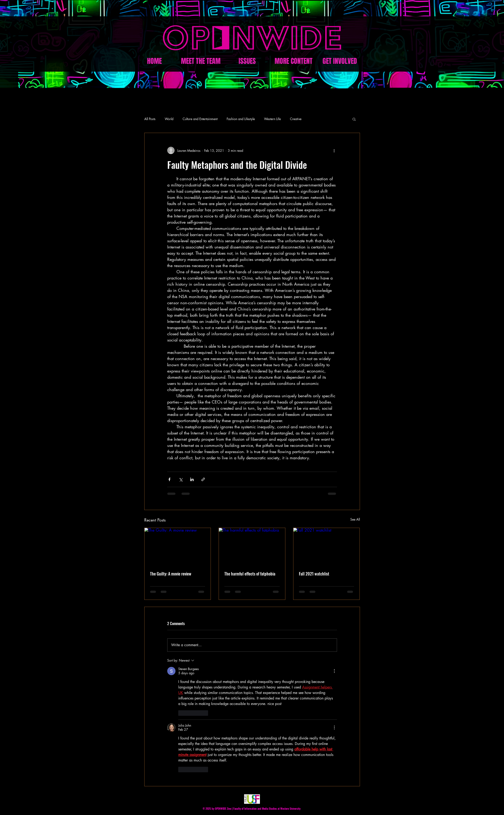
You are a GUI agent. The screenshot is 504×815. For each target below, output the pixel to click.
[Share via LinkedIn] (192, 479)
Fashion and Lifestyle (241, 119)
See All (355, 519)
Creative (296, 119)
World (169, 119)
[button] (354, 119)
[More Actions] (334, 671)
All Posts (150, 119)
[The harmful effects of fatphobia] (252, 547)
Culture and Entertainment (200, 119)
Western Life (272, 119)
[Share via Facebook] (169, 479)
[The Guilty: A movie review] (178, 547)
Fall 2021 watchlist (314, 574)
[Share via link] (203, 479)
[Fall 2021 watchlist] (327, 547)
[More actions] (334, 150)
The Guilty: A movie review (171, 574)
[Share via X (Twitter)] (181, 479)
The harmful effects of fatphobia (250, 574)
